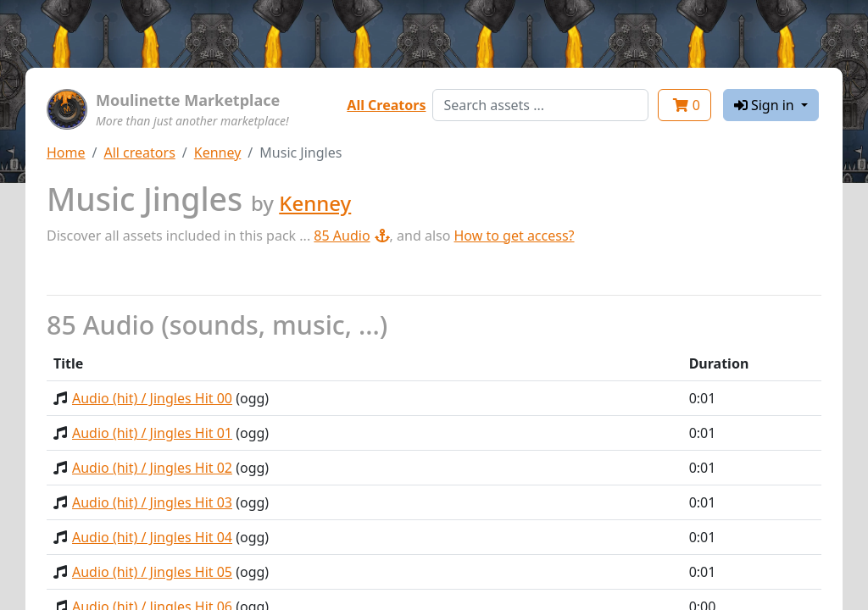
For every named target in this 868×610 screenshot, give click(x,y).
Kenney (218, 152)
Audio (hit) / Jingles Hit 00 (152, 398)
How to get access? (515, 236)
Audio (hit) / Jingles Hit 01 (152, 433)
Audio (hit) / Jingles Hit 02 (152, 468)
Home (66, 152)
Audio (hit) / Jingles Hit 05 (152, 572)
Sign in (766, 105)
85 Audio (351, 236)
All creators (139, 152)
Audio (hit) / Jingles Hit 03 (152, 502)
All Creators (386, 105)
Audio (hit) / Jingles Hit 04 (152, 537)
